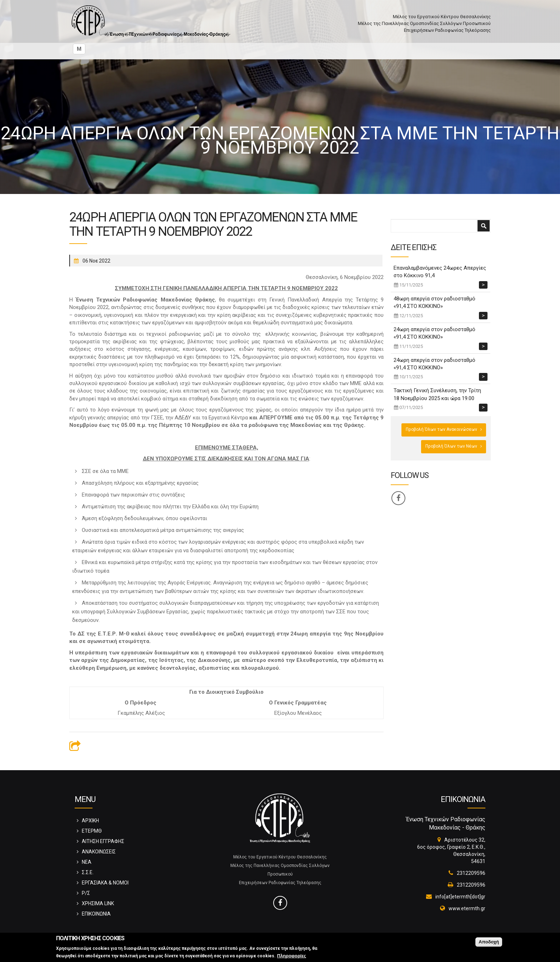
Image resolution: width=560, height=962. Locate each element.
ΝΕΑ (87, 862)
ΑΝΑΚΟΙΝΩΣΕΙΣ (99, 852)
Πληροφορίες (292, 957)
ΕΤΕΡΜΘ (92, 831)
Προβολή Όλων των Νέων (451, 446)
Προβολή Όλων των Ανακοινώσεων (441, 429)
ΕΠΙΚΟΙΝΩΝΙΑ (96, 914)
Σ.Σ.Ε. (88, 872)
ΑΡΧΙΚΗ (90, 821)
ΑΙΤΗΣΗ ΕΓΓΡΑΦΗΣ (103, 841)
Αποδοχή (489, 943)
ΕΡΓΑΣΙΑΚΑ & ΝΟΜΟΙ (105, 883)
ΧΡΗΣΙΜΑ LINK (98, 903)
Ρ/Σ (86, 893)
